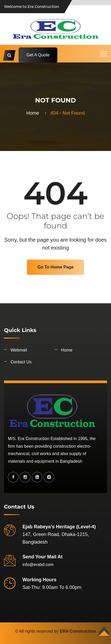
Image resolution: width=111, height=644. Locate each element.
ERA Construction (78, 631)
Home (34, 113)
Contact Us (21, 362)
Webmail (19, 350)
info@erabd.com (38, 565)
